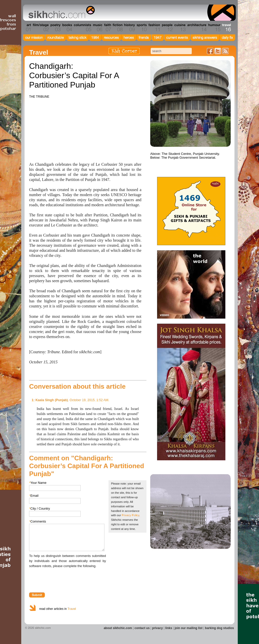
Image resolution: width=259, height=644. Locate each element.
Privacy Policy (130, 515)
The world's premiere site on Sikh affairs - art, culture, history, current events (60, 13)
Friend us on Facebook (210, 51)
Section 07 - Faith (107, 28)
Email (34, 496)
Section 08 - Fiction (117, 28)
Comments (38, 521)
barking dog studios (219, 628)
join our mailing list (189, 628)
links (169, 628)
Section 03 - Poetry (55, 28)
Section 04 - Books (67, 28)
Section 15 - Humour (214, 28)
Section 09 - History (129, 28)
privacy (158, 628)
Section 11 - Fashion (154, 28)
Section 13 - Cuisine (180, 28)
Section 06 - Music (97, 28)
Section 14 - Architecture (196, 28)
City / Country (40, 508)
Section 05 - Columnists (82, 28)
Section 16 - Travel (226, 28)
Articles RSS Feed (225, 51)
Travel (72, 609)
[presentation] (68, 578)
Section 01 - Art (27, 28)
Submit (37, 595)
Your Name (38, 483)
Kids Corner (124, 51)
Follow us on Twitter (218, 51)
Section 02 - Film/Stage (40, 28)
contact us (142, 628)
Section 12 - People (167, 28)
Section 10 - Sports (141, 28)
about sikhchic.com (118, 628)
